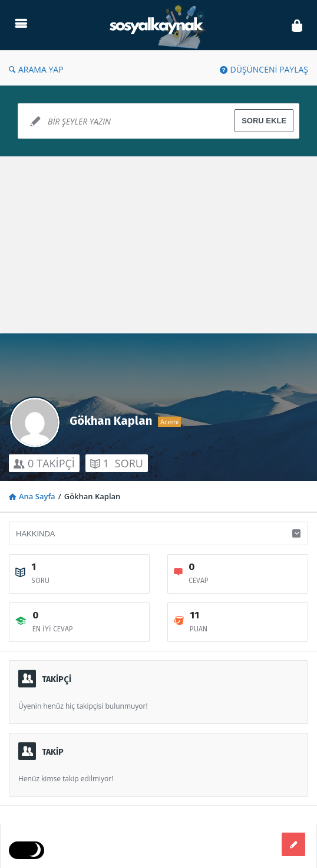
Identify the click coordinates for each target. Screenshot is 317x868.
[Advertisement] (158, 245)
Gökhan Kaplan (111, 421)
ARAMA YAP (36, 69)
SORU (117, 463)
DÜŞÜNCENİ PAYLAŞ (264, 69)
